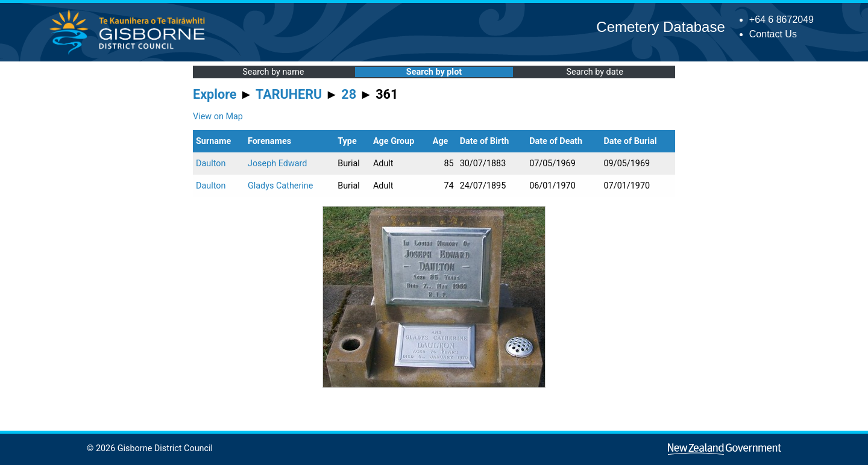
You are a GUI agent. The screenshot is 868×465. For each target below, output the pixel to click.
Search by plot (434, 72)
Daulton (211, 164)
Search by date (594, 72)
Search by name (273, 72)
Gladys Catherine (280, 186)
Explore (215, 94)
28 (349, 94)
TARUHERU (289, 94)
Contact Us (773, 34)
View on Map (218, 117)
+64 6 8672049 (782, 20)
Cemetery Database (660, 27)
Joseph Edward (277, 164)
